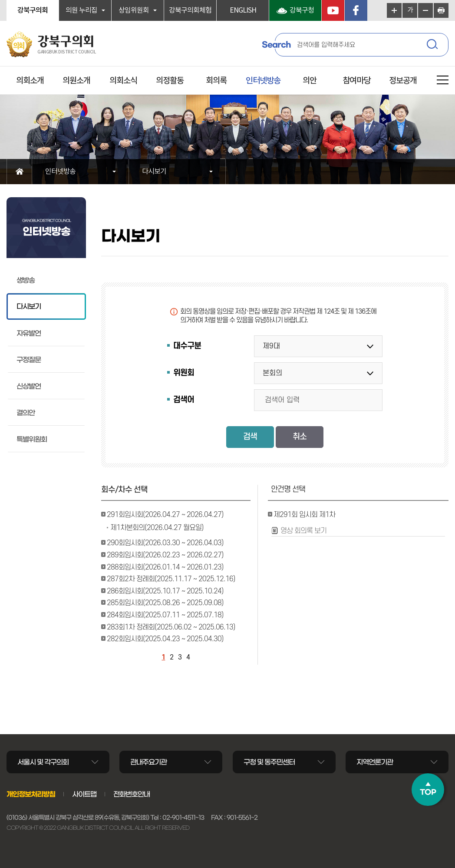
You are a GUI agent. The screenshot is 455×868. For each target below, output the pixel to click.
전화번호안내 (132, 794)
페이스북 (356, 10)
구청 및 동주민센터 (269, 762)
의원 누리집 (81, 10)
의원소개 (76, 81)
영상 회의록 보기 (303, 531)
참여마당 (356, 81)
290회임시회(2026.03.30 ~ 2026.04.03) (165, 543)
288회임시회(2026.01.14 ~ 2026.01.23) (165, 567)
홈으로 (19, 172)
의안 (310, 81)
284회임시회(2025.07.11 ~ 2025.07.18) (165, 615)
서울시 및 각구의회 (43, 762)
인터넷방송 (263, 81)
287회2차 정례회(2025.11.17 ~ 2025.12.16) (171, 579)
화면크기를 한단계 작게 (425, 10)
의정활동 (170, 81)
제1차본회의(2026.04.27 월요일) (157, 528)
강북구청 (302, 10)
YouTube (333, 10)
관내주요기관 (148, 762)
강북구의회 (33, 10)
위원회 (184, 373)
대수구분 (187, 346)
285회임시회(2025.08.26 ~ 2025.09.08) (165, 603)
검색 (433, 46)
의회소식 (123, 81)
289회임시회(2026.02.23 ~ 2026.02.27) (165, 555)
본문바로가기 (0, 0)
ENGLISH (243, 10)
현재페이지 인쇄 (441, 10)
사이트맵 (84, 794)
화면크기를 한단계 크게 (394, 10)
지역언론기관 (375, 762)
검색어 (184, 400)
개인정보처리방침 (31, 794)
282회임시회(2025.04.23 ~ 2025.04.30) (165, 639)
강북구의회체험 (190, 10)
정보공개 (403, 81)
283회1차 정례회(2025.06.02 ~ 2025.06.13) (171, 627)
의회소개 (30, 81)
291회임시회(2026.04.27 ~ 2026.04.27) (165, 515)
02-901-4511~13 (183, 818)
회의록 (216, 81)
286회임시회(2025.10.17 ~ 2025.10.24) (165, 591)
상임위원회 (134, 10)
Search (276, 45)
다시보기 (154, 172)
